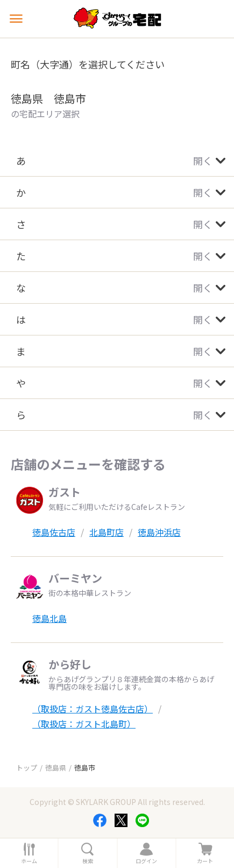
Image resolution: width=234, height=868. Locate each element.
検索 (88, 861)
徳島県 (56, 768)
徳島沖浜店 (159, 532)
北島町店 (107, 532)
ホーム (29, 861)
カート (205, 861)
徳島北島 (49, 618)
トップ (27, 768)
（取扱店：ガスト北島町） (84, 724)
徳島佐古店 (54, 532)
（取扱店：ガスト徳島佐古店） (93, 709)
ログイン (146, 861)
